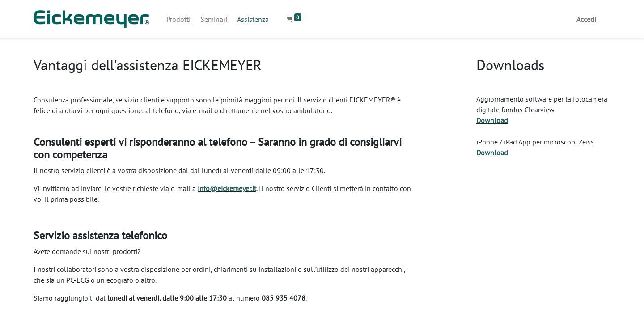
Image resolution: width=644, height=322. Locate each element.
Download (492, 120)
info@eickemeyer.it (227, 188)
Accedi (586, 19)
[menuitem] (178, 19)
